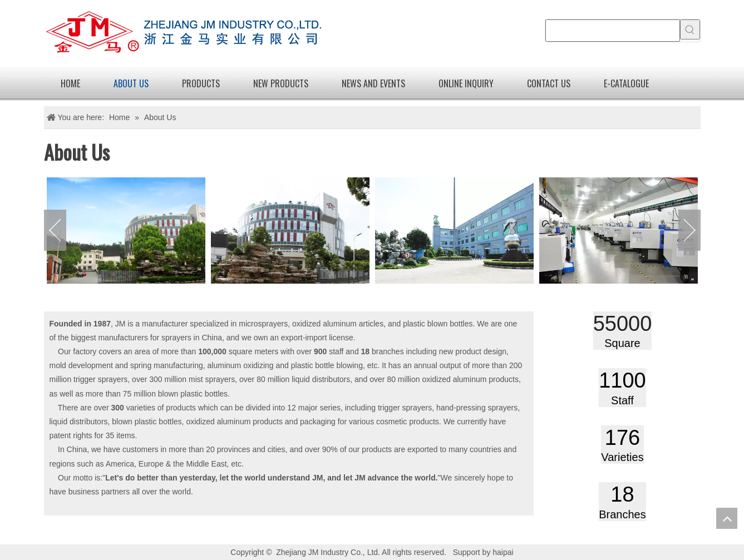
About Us (131, 83)
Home (70, 83)
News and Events (373, 83)
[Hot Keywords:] (690, 29)
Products (201, 83)
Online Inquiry (466, 83)
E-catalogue (626, 83)
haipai (503, 552)
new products (281, 83)
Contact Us (549, 83)
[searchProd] (613, 31)
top (727, 518)
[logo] (183, 33)
